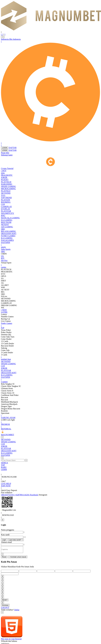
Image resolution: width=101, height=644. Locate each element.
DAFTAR (13, 148)
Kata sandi (5, 535)
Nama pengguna (7, 530)
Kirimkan (5, 605)
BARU (4, 467)
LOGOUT (5, 608)
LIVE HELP (6, 484)
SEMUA (4, 463)
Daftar (17, 610)
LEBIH (4, 469)
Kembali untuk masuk (18, 557)
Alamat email (6, 542)
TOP (3, 465)
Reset (4, 557)
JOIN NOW (6, 486)
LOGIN (5, 148)
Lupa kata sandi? (16, 540)
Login (4, 540)
